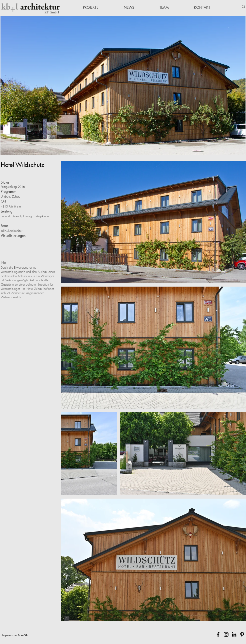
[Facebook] (218, 634)
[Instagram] (226, 634)
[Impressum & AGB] (15, 635)
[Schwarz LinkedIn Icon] (234, 634)
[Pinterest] (242, 634)
